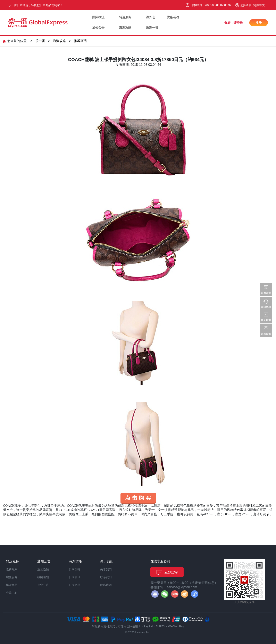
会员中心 (12, 593)
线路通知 (43, 577)
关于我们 (106, 569)
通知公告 (98, 28)
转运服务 (125, 17)
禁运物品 (12, 585)
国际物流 (98, 17)
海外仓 (150, 17)
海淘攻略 (125, 28)
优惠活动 (173, 17)
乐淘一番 (152, 28)
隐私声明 (106, 585)
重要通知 (43, 569)
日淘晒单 (75, 585)
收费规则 (12, 569)
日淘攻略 (75, 569)
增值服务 (12, 577)
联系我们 (106, 577)
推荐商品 (81, 41)
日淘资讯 (75, 577)
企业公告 (43, 585)
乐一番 (40, 41)
